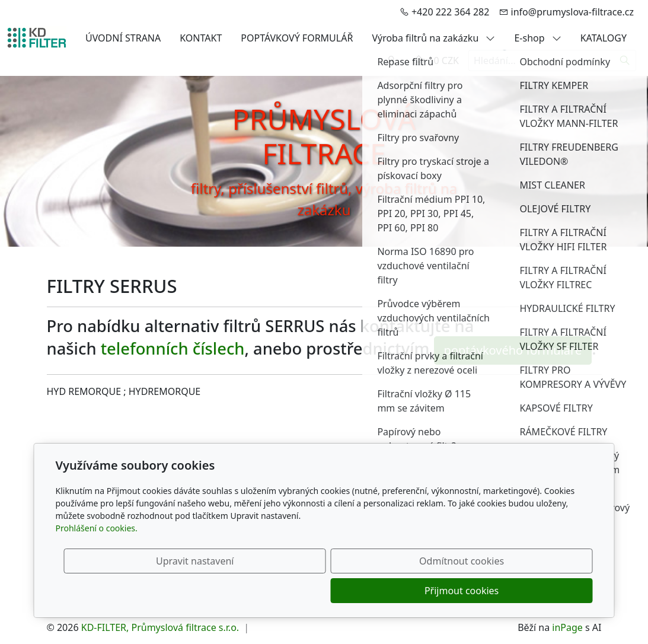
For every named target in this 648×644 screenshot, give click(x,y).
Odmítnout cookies (417, 591)
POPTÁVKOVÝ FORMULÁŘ (297, 38)
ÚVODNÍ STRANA (123, 38)
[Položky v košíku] (419, 60)
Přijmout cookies (536, 591)
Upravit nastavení (299, 591)
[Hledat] (625, 60)
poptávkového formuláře (513, 350)
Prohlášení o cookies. (97, 558)
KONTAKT (201, 38)
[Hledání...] (541, 60)
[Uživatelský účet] (391, 60)
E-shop (537, 38)
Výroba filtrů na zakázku (433, 38)
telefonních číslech (173, 348)
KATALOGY (604, 38)
